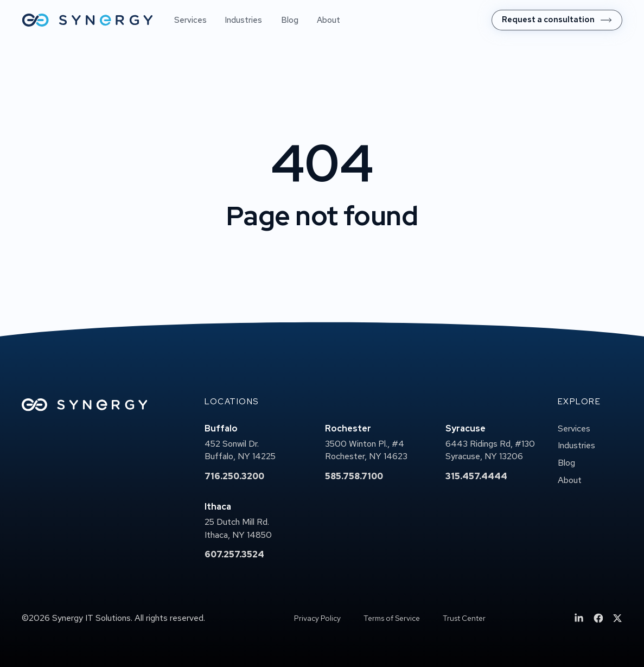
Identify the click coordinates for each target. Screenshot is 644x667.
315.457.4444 (476, 476)
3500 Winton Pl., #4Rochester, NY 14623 (366, 450)
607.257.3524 (234, 554)
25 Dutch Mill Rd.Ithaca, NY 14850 (238, 528)
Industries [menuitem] (244, 20)
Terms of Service (392, 618)
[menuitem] (557, 20)
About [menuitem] (329, 20)
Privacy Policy (317, 618)
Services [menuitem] (190, 20)
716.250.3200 (234, 476)
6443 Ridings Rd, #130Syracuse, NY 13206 (490, 450)
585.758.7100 (354, 476)
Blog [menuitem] (290, 20)
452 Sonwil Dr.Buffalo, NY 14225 (240, 450)
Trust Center (464, 618)
